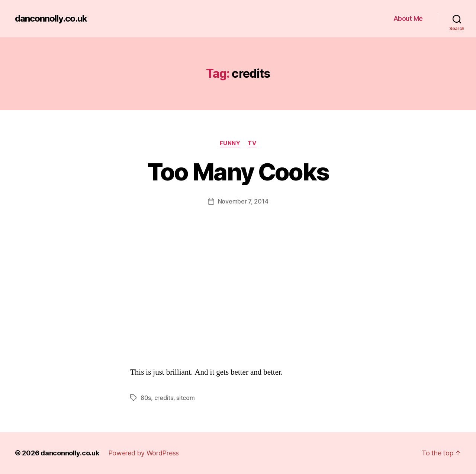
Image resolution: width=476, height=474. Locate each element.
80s (146, 398)
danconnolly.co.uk (51, 19)
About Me (408, 18)
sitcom (185, 398)
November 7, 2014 (243, 201)
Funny (230, 143)
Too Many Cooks (238, 172)
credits (164, 398)
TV (252, 143)
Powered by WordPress (144, 453)
